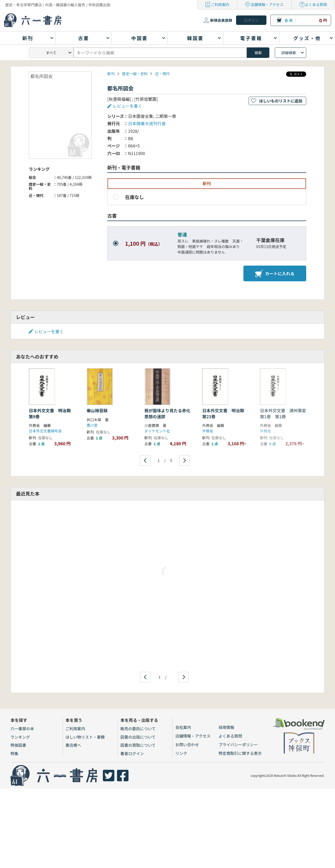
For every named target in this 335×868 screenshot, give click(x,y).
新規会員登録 (221, 20)
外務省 (208, 431)
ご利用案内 (220, 4)
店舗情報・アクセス (267, 4)
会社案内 (183, 727)
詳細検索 (289, 53)
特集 (14, 753)
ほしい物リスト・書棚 (85, 737)
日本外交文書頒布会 (45, 431)
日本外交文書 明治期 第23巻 (225, 413)
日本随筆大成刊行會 (147, 123)
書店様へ (73, 745)
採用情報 (226, 727)
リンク (181, 753)
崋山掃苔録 (97, 410)
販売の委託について (138, 729)
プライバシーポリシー (238, 745)
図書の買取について (138, 745)
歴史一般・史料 (135, 74)
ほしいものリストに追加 (281, 101)
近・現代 (162, 74)
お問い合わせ (187, 745)
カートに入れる (275, 273)
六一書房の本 (22, 729)
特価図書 (18, 745)
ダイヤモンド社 (157, 431)
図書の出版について (138, 737)
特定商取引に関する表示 (240, 753)
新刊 (111, 74)
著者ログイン (132, 753)
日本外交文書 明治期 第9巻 (52, 413)
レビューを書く (127, 106)
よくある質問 (316, 4)
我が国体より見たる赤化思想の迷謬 (167, 413)
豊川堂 (92, 425)
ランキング (20, 737)
